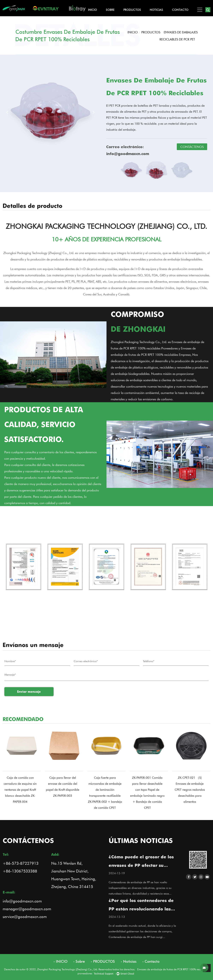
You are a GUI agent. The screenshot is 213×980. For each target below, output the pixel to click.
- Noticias (129, 961)
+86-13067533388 (20, 871)
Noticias (156, 10)
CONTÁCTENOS (192, 147)
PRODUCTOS (132, 10)
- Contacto (151, 961)
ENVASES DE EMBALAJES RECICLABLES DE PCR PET (179, 36)
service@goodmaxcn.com (25, 917)
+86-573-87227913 (21, 863)
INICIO (93, 10)
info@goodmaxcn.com (22, 901)
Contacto (180, 10)
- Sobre (79, 961)
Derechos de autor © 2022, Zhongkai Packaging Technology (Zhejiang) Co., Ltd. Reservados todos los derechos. (71, 969)
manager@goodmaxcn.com (27, 909)
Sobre (110, 10)
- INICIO (60, 961)
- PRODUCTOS (103, 961)
